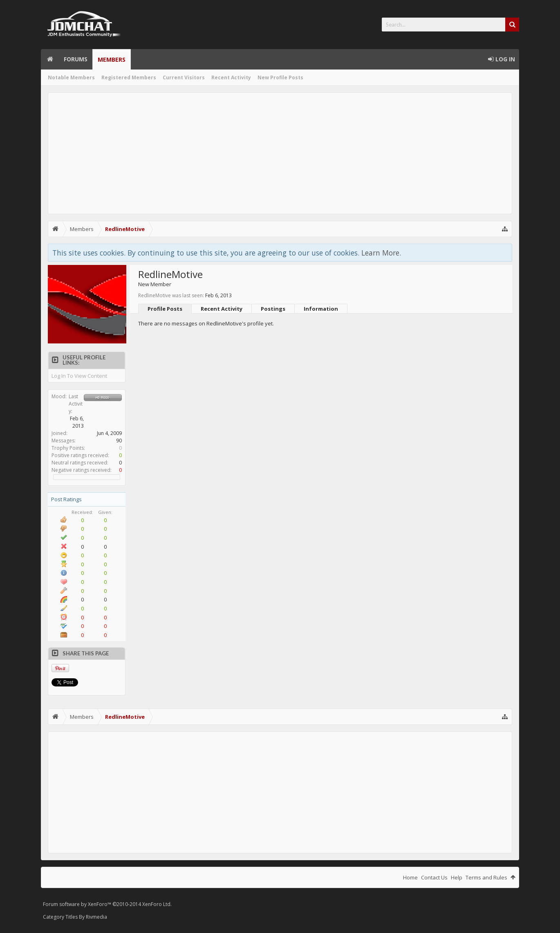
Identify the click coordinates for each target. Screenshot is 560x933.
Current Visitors (184, 77)
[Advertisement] (280, 153)
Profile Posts (165, 309)
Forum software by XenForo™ (107, 904)
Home (50, 59)
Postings (273, 309)
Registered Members (129, 77)
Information (321, 309)
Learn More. (381, 253)
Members (112, 59)
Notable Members (71, 77)
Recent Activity (231, 77)
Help (457, 877)
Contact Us (434, 877)
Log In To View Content (79, 376)
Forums (76, 59)
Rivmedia (96, 917)
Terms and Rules (486, 877)
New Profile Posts (280, 77)
